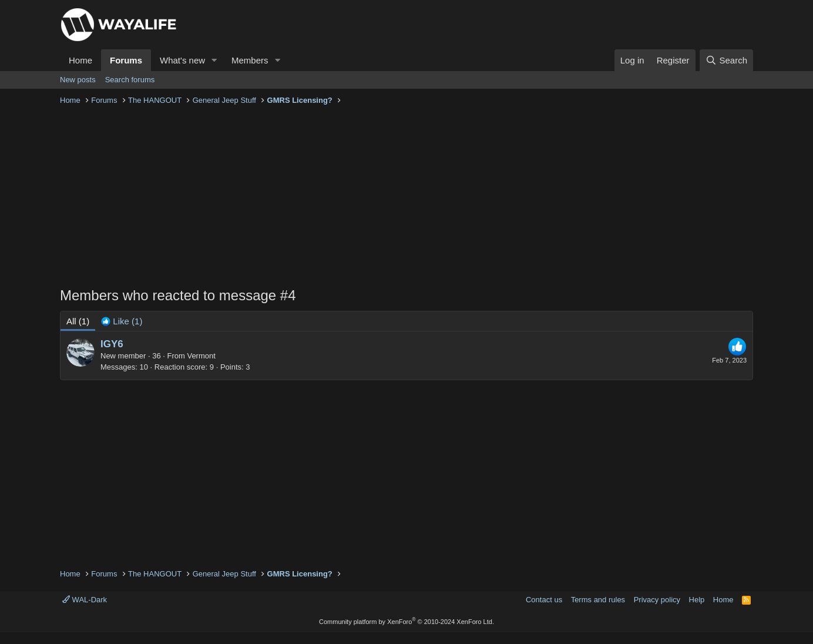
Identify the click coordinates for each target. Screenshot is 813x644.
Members (250, 60)
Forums (126, 60)
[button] (214, 60)
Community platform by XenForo (406, 622)
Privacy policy (657, 600)
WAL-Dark (85, 600)
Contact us (544, 600)
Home (80, 60)
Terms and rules (598, 600)
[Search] (726, 60)
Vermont (201, 356)
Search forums (130, 80)
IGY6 (112, 344)
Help (697, 600)
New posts (78, 80)
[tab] (122, 321)
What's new (182, 60)
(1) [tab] (78, 321)
